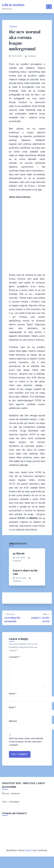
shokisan (32, 56)
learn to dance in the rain (25, 572)
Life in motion (13, 5)
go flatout (19, 553)
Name (13, 694)
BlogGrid (30, 850)
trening (13, 27)
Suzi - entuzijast (11, 802)
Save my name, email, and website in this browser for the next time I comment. (26, 742)
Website (13, 721)
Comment (14, 657)
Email (12, 707)
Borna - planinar (11, 793)
